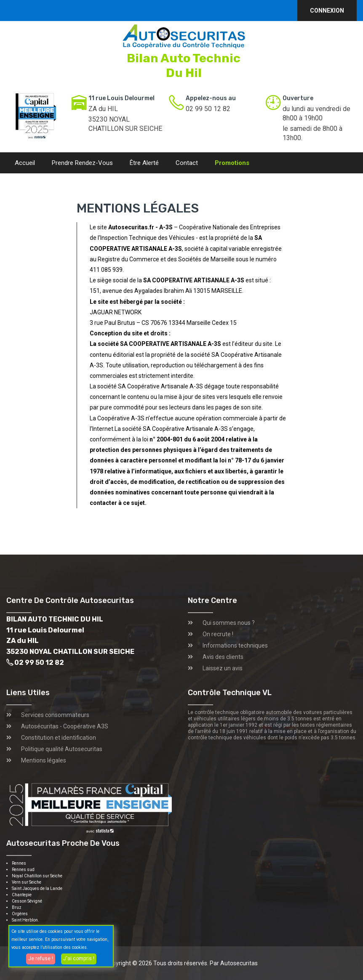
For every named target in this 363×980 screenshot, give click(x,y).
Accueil (25, 163)
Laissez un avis (223, 668)
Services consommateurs (55, 715)
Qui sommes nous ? (229, 623)
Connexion (327, 11)
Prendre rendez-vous (82, 163)
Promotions (232, 163)
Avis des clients (223, 657)
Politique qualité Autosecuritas (62, 749)
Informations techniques (235, 645)
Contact (187, 163)
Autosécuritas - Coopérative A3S (65, 726)
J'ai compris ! (79, 959)
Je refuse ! (41, 959)
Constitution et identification (59, 738)
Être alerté (144, 163)
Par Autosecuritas (234, 963)
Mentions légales (44, 760)
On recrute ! (218, 634)
